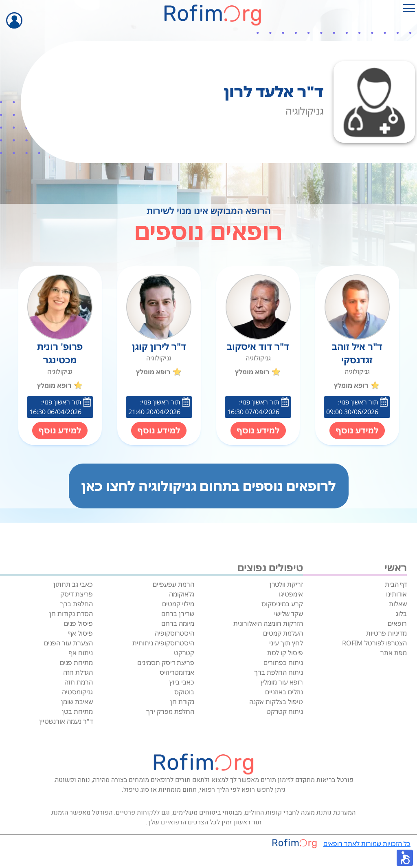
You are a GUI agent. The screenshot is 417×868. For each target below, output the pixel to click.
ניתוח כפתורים (283, 663)
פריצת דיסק (77, 594)
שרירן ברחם (178, 614)
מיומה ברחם (178, 623)
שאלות (398, 604)
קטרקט (184, 653)
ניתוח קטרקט (285, 711)
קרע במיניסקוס (282, 604)
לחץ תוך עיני (286, 643)
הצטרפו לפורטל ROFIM (374, 643)
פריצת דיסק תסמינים (166, 663)
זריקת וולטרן (286, 584)
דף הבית (396, 584)
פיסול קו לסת (285, 653)
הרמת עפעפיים (173, 584)
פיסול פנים (78, 623)
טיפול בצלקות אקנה (276, 702)
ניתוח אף (81, 653)
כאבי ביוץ (182, 682)
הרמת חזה (79, 682)
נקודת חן (182, 702)
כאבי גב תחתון (73, 584)
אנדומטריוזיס (177, 672)
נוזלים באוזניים (284, 692)
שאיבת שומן (77, 702)
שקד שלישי (289, 614)
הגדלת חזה (78, 672)
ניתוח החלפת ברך (279, 672)
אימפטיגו (291, 594)
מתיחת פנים (76, 663)
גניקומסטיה (77, 692)
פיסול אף (81, 633)
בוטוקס (184, 692)
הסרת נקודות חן (71, 614)
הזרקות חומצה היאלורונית (268, 623)
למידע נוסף (357, 430)
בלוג (401, 614)
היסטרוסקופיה (174, 633)
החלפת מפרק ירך (170, 711)
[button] (405, 858)
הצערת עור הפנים (68, 643)
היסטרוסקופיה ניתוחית (163, 643)
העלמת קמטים (283, 633)
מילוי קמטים (178, 604)
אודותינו (396, 594)
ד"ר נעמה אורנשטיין (66, 721)
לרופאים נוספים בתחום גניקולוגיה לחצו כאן (209, 486)
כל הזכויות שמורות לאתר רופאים (367, 844)
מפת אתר (394, 653)
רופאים (397, 623)
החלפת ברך (77, 604)
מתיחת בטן (77, 711)
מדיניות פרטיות (386, 633)
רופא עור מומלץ (282, 682)
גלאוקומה (182, 594)
